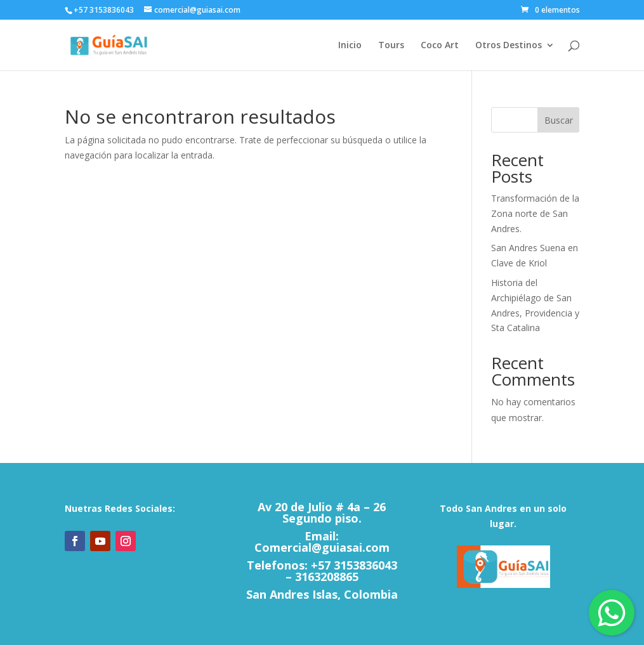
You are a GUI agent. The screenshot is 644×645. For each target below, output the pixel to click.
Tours (391, 46)
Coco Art (440, 46)
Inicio (350, 46)
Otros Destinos (509, 46)
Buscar (559, 120)
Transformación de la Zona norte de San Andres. (535, 213)
